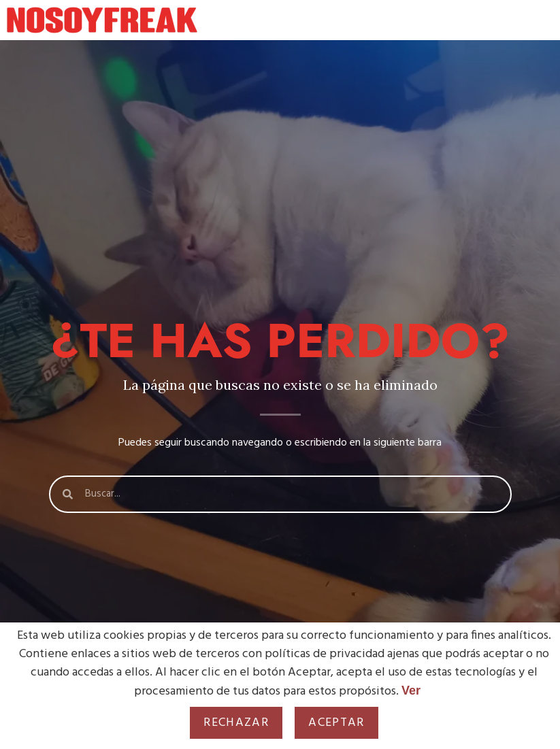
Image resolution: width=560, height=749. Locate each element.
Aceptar (336, 723)
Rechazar (236, 723)
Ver (411, 690)
